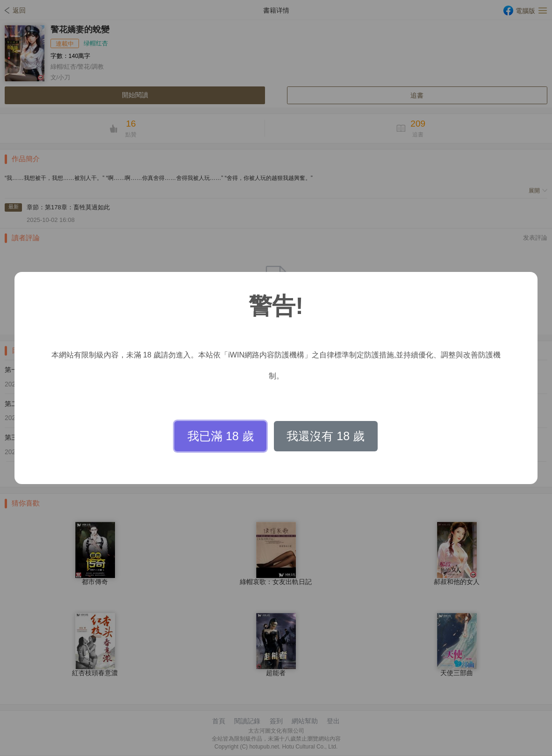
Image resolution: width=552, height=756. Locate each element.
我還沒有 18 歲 (326, 436)
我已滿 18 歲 (221, 436)
